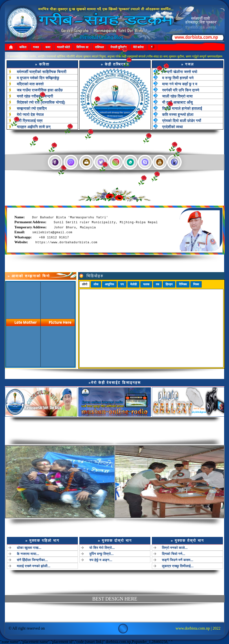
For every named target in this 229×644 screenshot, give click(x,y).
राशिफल (99, 47)
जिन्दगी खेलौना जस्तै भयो (180, 72)
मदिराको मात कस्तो (30, 84)
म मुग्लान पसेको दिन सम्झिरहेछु (38, 78)
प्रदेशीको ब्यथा (172, 127)
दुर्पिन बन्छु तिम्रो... (107, 547)
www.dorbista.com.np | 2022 (198, 628)
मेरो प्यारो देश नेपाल (30, 115)
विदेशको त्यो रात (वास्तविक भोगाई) (41, 102)
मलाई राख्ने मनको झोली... (64, 555)
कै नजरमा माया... (61, 547)
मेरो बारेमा (138, 47)
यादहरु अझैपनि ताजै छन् (34, 127)
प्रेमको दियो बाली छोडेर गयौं (182, 121)
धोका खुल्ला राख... (61, 543)
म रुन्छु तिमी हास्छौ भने (178, 78)
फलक (146, 307)
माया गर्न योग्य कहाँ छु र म (180, 84)
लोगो (85, 307)
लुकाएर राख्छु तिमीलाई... (155, 555)
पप (122, 307)
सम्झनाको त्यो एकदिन (32, 108)
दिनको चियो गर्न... (152, 547)
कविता (23, 47)
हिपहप (169, 307)
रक (157, 307)
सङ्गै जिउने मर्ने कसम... (155, 551)
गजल (36, 47)
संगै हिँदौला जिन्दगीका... (63, 551)
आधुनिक (109, 307)
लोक (96, 307)
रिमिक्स (183, 307)
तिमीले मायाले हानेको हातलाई (182, 108)
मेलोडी (133, 307)
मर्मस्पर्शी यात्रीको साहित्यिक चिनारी (42, 72)
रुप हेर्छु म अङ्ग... (107, 551)
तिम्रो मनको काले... (153, 543)
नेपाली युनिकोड (118, 47)
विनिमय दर (82, 47)
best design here (115, 599)
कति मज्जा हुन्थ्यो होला (178, 115)
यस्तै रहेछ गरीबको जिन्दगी (35, 96)
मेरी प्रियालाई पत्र (30, 121)
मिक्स (196, 307)
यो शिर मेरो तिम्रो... (107, 543)
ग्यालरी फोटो (63, 47)
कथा (48, 47)
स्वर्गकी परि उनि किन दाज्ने (181, 90)
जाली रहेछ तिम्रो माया (177, 96)
